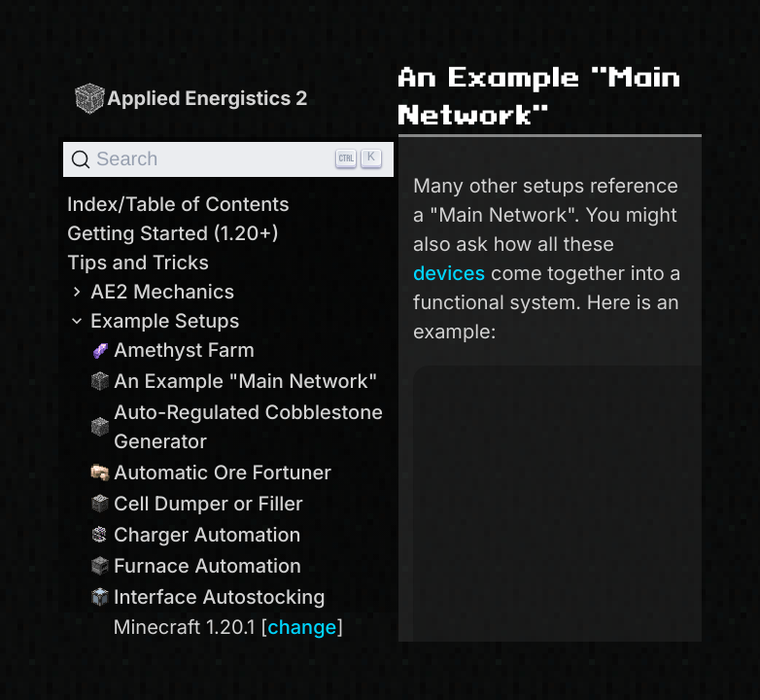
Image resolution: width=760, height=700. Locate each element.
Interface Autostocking (208, 597)
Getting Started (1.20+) (173, 233)
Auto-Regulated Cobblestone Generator (237, 427)
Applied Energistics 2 (190, 98)
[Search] (228, 159)
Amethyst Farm (173, 350)
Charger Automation (196, 535)
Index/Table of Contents (178, 204)
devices (449, 273)
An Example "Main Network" (234, 381)
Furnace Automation (196, 566)
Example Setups (153, 321)
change (302, 627)
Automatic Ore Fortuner (211, 472)
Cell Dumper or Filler (197, 504)
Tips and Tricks (138, 262)
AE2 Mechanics (151, 292)
